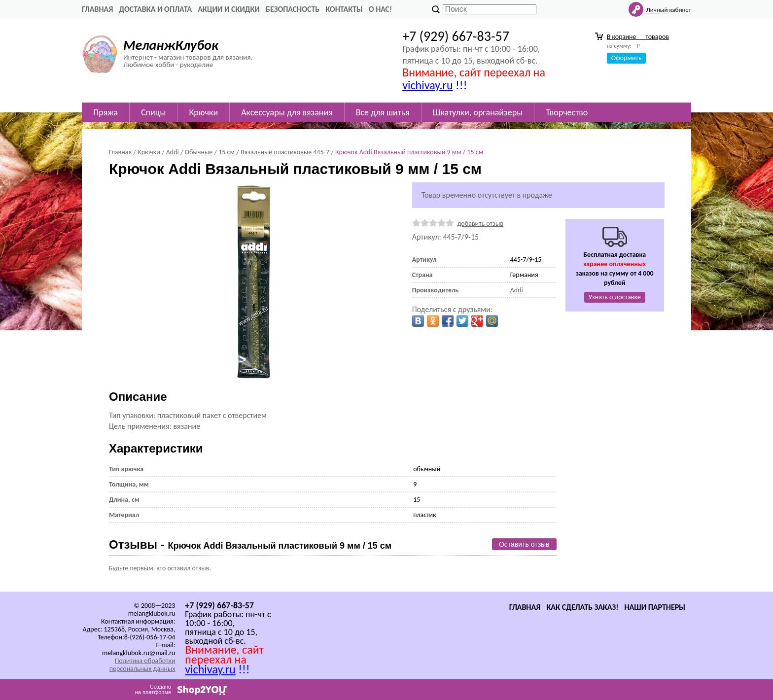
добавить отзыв (480, 224)
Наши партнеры (655, 607)
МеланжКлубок (171, 45)
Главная (97, 9)
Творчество (567, 112)
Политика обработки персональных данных (142, 665)
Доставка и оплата (155, 9)
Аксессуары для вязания (287, 112)
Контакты (344, 9)
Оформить (627, 58)
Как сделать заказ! (582, 607)
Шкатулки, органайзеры (478, 112)
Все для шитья (383, 112)
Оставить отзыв (524, 544)
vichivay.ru (427, 85)
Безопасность (293, 9)
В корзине (638, 37)
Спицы (153, 112)
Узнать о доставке (615, 297)
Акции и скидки (229, 9)
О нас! (380, 9)
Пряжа (105, 112)
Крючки (203, 112)
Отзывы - (250, 544)
